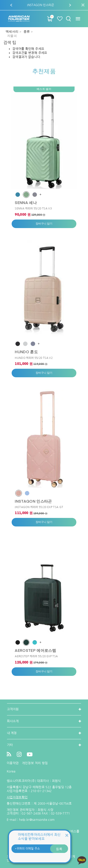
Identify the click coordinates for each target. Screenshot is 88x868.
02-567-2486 (31, 813)
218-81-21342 (41, 791)
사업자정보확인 (17, 797)
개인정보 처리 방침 (35, 763)
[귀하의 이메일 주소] (40, 849)
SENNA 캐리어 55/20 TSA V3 (33, 209)
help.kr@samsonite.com (37, 820)
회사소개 (13, 721)
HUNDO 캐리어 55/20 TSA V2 (34, 358)
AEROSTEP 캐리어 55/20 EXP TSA (36, 656)
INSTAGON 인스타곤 (33, 501)
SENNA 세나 (26, 202)
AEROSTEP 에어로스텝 (35, 650)
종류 (27, 32)
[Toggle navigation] (78, 19)
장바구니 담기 (44, 224)
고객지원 (13, 709)
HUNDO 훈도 (26, 352)
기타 (10, 745)
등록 (59, 849)
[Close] (67, 835)
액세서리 (13, 32)
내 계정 (12, 733)
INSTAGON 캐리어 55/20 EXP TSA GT (39, 507)
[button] (11, 5)
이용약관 (13, 763)
